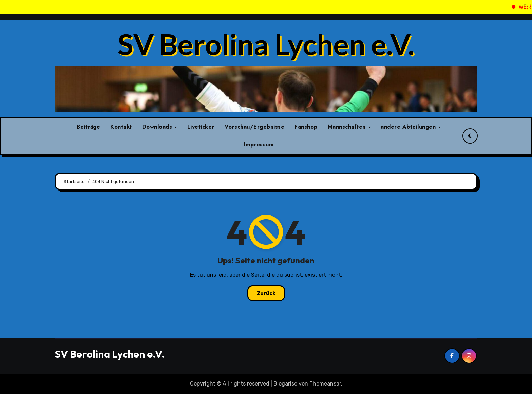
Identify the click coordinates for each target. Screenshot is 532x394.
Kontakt (121, 127)
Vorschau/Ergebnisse (255, 127)
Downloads (158, 127)
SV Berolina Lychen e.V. (266, 44)
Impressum (259, 144)
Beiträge (88, 127)
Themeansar (325, 384)
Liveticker (201, 127)
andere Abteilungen (409, 127)
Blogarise (285, 384)
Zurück (266, 293)
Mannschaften (348, 127)
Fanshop (306, 127)
